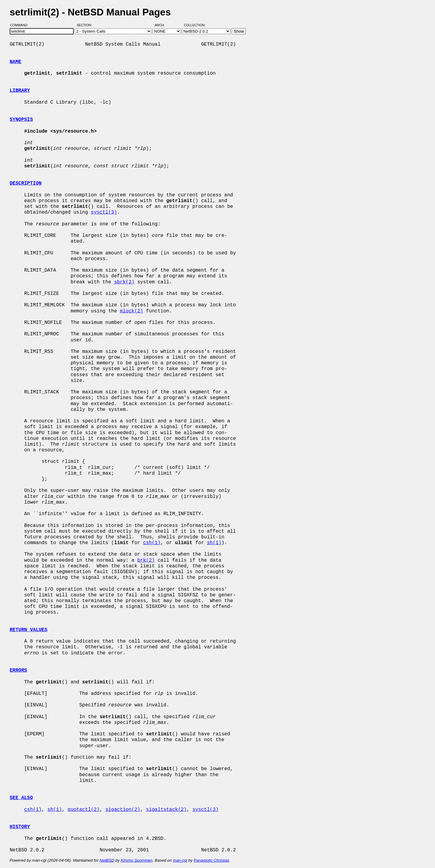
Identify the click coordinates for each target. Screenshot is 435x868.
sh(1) (214, 543)
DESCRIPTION (26, 183)
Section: (86, 25)
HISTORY (20, 827)
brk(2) (146, 560)
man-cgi (180, 860)
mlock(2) (132, 311)
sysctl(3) (104, 212)
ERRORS (18, 670)
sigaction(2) (123, 810)
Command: (21, 25)
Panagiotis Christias (211, 860)
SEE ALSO (21, 798)
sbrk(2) (124, 282)
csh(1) (152, 543)
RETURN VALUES (29, 630)
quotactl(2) (84, 810)
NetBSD (107, 860)
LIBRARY (20, 91)
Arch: (162, 25)
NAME (15, 62)
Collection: (195, 25)
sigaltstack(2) (166, 810)
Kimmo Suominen (136, 860)
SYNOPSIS (21, 120)
